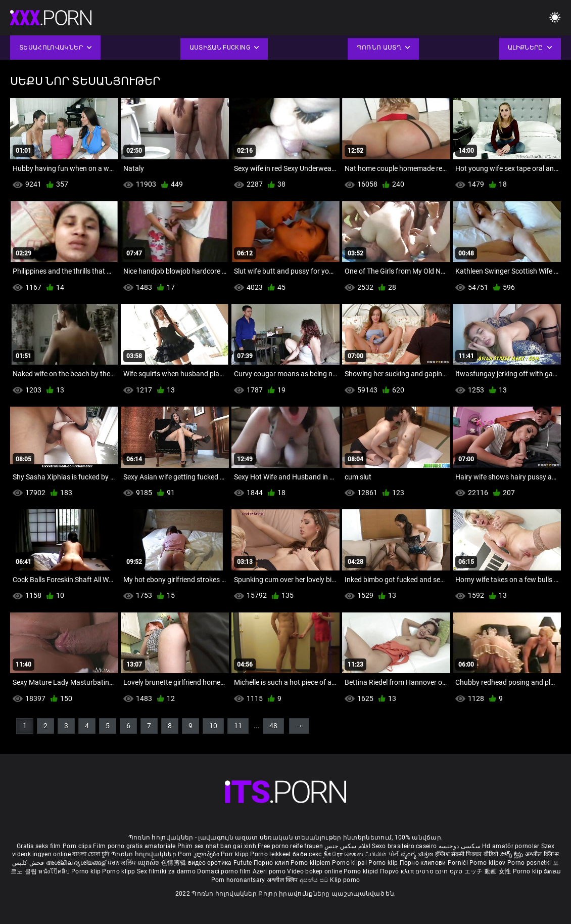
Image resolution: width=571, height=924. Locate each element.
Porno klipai (350, 863)
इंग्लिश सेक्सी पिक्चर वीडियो (467, 854)
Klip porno (345, 880)
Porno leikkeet (271, 854)
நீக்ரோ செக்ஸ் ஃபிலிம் (355, 854)
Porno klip (384, 863)
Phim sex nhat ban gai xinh (217, 846)
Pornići (459, 863)
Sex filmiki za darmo (166, 871)
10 (213, 726)
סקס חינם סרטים (439, 871)
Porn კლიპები (199, 854)
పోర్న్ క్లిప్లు (513, 854)
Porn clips (78, 846)
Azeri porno (270, 871)
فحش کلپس (29, 863)
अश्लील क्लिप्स (542, 854)
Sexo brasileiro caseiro (404, 846)
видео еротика (210, 863)
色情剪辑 (175, 863)
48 (273, 726)
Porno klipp (120, 871)
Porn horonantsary (239, 880)
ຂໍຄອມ (552, 871)
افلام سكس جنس (347, 846)
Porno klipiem (311, 863)
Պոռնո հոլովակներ (145, 854)
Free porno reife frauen (290, 846)
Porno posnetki (530, 863)
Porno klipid (362, 871)
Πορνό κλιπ (398, 871)
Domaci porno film (224, 871)
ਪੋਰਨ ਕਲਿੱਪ (123, 863)
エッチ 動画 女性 (488, 871)
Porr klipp (235, 854)
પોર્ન (394, 854)
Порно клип (272, 863)
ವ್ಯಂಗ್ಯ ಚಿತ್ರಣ (418, 854)
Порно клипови (424, 863)
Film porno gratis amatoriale (134, 846)
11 (238, 726)
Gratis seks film (39, 846)
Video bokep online (314, 871)
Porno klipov (488, 863)
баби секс (307, 854)
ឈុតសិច (150, 863)
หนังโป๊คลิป (55, 871)
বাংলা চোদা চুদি (91, 854)
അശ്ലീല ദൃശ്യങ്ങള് (77, 863)
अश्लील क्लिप (283, 880)
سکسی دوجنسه (460, 846)
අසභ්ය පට (315, 880)
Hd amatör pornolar (511, 846)
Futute (243, 863)
